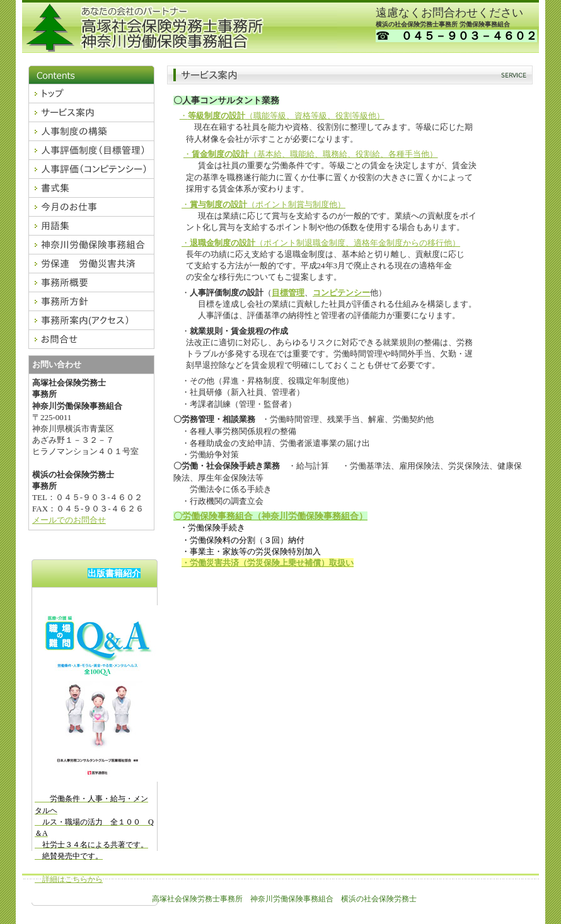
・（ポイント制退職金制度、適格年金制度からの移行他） (321, 243)
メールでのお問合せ (69, 520)
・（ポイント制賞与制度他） (263, 204)
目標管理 (288, 293)
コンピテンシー (341, 293)
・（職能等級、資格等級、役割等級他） (282, 116)
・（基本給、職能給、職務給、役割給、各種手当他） (310, 154)
